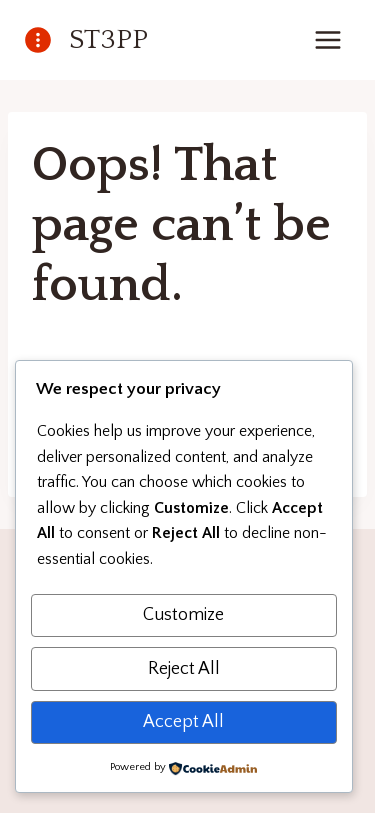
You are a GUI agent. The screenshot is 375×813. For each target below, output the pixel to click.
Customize (183, 615)
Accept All (183, 722)
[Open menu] (327, 39)
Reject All (184, 669)
